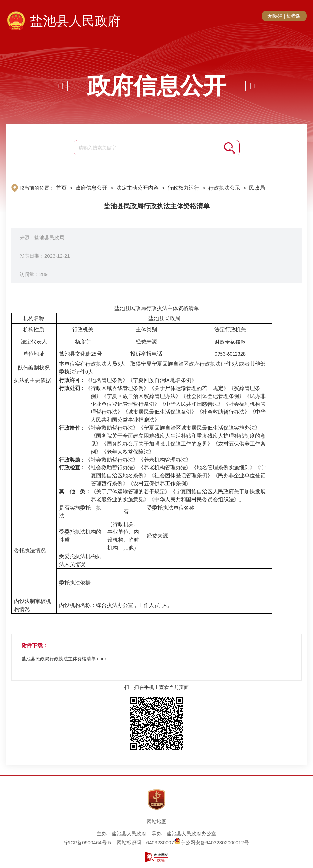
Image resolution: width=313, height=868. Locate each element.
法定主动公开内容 (137, 188)
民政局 (257, 188)
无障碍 (275, 16)
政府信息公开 (157, 86)
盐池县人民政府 (75, 21)
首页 (61, 188)
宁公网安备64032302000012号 (211, 843)
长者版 (294, 16)
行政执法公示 (224, 188)
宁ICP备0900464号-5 (87, 843)
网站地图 (157, 821)
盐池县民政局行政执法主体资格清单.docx (64, 659)
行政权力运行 (183, 188)
